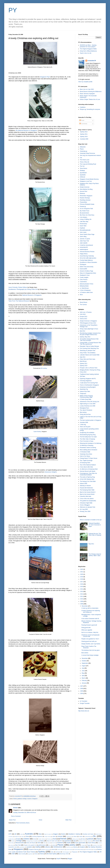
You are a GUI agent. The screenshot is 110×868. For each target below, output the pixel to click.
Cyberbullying (88, 837)
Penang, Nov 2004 (85, 511)
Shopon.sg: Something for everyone (90, 109)
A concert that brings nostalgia (90, 655)
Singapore (35, 799)
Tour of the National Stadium (88, 465)
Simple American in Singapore (88, 321)
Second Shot (84, 191)
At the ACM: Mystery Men (87, 479)
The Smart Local (85, 160)
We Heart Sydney (52, 854)
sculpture (82, 847)
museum (29, 799)
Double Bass (11, 839)
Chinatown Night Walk (86, 503)
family (35, 839)
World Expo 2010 (64, 854)
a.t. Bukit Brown (84, 288)
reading (38, 847)
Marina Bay (11, 843)
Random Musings (85, 198)
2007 (82, 686)
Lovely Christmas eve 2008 (88, 406)
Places (82, 149)
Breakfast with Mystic (88, 834)
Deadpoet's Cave (85, 275)
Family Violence (42, 839)
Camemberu (83, 282)
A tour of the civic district (87, 499)
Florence (49, 839)
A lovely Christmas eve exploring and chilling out (91, 611)
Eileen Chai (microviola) (87, 267)
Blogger (70, 859)
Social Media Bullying (79, 849)
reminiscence (58, 847)
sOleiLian (82, 177)
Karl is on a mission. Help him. (90, 632)
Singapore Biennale (34, 849)
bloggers (56, 834)
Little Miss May (84, 222)
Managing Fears (84, 408)
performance (42, 845)
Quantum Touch (96, 845)
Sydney (42, 852)
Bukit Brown (83, 361)
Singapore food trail (45, 849)
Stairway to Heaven (85, 486)
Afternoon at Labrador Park (88, 507)
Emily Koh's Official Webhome (88, 51)
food (54, 839)
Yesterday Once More (86, 454)
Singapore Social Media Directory (89, 179)
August (84, 666)
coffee (54, 836)
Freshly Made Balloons (86, 260)
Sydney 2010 (84, 137)
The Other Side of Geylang (87, 439)
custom (81, 836)
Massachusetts (20, 843)
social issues (69, 849)
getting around (75, 839)
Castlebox (83, 107)
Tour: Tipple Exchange (86, 461)
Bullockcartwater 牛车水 (87, 284)
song (94, 849)
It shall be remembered (86, 245)
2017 (82, 582)
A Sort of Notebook (85, 290)
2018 (82, 579)
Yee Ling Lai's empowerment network (90, 155)
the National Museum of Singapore (26, 130)
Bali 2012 (82, 331)
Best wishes (83, 412)
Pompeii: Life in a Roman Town (89, 368)
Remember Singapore (86, 196)
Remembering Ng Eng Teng (88, 435)
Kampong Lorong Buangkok (88, 387)
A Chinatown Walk (85, 452)
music (69, 843)
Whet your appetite (87, 630)
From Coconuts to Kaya (87, 441)
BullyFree (17, 837)
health (13, 841)
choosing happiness (37, 836)
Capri (22, 837)
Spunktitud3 (83, 173)
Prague (89, 845)
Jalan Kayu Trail (84, 241)
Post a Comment (16, 816)
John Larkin (83, 232)
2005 (82, 691)
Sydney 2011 (84, 134)
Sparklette (83, 175)
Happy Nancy (84, 254)
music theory (91, 843)
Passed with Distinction (86, 488)
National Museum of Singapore (32, 295)
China (27, 836)
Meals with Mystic (31, 843)
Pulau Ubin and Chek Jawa (88, 359)
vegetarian (30, 854)
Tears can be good (85, 427)
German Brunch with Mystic (88, 471)
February (84, 681)
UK (100, 852)
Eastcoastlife (83, 269)
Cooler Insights (84, 277)
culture (75, 836)
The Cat (82, 166)
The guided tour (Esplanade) (88, 501)
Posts (82, 120)
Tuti (81, 158)
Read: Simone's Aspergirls (87, 94)
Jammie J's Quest (85, 239)
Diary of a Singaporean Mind (88, 273)
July (83, 668)
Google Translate (85, 703)
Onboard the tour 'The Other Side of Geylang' (95, 534)
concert (60, 836)
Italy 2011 (83, 357)
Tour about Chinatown (86, 410)
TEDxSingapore (66, 852)
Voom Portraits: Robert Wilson (18, 287)
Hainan (99, 839)
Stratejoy (82, 171)
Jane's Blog (83, 237)
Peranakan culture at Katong (88, 448)
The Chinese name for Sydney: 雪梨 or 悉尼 (95, 555)
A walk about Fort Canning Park (89, 383)
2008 (82, 604)
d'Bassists (83, 147)
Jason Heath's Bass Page (87, 234)
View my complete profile (85, 82)
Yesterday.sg (83, 151)
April (83, 676)
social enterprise (61, 849)
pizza (54, 845)
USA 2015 (83, 314)
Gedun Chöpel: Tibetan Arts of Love (90, 99)
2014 (82, 589)
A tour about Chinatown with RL (90, 619)
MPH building (44, 368)
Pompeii (83, 845)
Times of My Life (85, 162)
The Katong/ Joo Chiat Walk (88, 481)
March (84, 678)
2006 (82, 689)
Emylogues (83, 264)
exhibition (26, 839)
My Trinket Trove (85, 211)
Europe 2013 (84, 317)
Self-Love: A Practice (86, 312)
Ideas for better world (52, 841)
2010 (82, 599)
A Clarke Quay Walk (86, 399)
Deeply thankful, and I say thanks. (91, 644)
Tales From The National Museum (19, 301)
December (85, 606)
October (84, 661)
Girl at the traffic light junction (88, 258)
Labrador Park (82, 841)
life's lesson (96, 841)
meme (39, 843)
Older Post (68, 820)
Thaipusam (83, 394)
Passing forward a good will (89, 625)
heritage (24, 799)
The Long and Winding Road (88, 164)
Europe (18, 839)
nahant (12, 845)
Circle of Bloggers (85, 505)
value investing (22, 854)
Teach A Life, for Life (86, 53)
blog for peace (48, 834)
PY (13, 10)
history (42, 841)
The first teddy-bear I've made (88, 437)
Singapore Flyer (45, 77)
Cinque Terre (47, 837)
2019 (82, 577)
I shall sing (83, 425)
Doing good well (86, 628)
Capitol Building (37, 432)
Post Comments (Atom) (23, 823)
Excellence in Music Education (88, 262)
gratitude (20, 799)
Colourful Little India (85, 496)
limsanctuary (83, 224)
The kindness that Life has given (91, 650)
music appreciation (80, 843)
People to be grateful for (30, 845)
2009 (82, 601)
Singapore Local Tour (86, 181)
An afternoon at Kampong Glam (89, 469)
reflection (48, 847)
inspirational (68, 841)
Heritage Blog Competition (32, 841)
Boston (63, 834)
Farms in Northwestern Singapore (89, 385)
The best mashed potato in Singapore (90, 420)
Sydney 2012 (84, 132)
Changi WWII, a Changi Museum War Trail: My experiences (90, 343)
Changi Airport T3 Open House (89, 458)
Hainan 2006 (83, 484)
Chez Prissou (84, 280)
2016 (82, 584)
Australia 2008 (84, 139)
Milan (44, 843)
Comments (83, 124)
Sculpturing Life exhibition (87, 433)
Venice (36, 854)
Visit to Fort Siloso (85, 456)
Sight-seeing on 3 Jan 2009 (88, 404)
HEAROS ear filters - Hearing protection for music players (88, 46)
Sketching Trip (84, 389)
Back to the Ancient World (87, 494)
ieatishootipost (84, 250)
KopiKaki (82, 228)
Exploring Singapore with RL (88, 379)
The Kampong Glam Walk (87, 490)
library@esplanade (85, 230)
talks (52, 852)
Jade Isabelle (84, 243)
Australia (29, 834)
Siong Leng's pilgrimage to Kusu (89, 329)
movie (49, 843)
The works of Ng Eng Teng (87, 477)
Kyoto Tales (83, 226)
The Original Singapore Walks (88, 49)
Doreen (15, 808)
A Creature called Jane (86, 292)
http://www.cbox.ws (84, 711)
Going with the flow (85, 414)
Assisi (22, 834)
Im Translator (84, 701)
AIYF (10, 834)
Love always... (84, 217)
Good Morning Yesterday (87, 256)
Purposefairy (83, 202)
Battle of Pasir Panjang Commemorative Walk (86, 397)
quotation (29, 847)
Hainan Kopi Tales (85, 391)
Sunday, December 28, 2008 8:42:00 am (25, 813)
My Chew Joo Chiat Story (87, 215)
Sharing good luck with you (89, 641)
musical (100, 843)
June (83, 671)
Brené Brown (84, 302)
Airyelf (58, 859)
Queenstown (22, 847)
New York (18, 845)
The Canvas (83, 305)
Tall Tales (82, 376)
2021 (82, 572)
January (84, 683)
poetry (72, 845)
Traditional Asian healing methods (89, 374)
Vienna (42, 854)
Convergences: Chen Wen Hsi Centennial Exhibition (88, 474)
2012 (82, 594)
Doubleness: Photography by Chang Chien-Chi (23, 289)
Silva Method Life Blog (86, 189)
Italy (75, 841)
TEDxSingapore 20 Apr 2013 (88, 323)
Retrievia (82, 194)
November (85, 658)
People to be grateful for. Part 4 (90, 639)
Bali (40, 834)
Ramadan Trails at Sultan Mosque (89, 346)
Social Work (88, 849)
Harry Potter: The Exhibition (88, 353)
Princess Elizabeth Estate (87, 204)
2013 (82, 591)
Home (41, 820)
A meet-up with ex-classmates (90, 608)
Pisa (50, 845)
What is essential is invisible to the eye (91, 520)
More (81, 295)
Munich (54, 843)
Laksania (89, 841)
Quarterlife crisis (13, 847)
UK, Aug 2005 (84, 509)
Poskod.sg (83, 206)
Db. (95, 836)
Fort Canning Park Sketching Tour (89, 348)
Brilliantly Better (84, 286)
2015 (82, 587)
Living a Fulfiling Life (86, 219)
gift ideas (83, 839)
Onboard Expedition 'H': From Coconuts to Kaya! (95, 525)
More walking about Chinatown (89, 450)
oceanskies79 (92, 61)
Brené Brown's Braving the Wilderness (91, 92)
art (15, 834)
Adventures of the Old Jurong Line (89, 402)
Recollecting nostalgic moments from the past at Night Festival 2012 (90, 334)
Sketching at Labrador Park (88, 351)
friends (15, 799)
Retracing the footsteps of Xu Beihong (91, 443)
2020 (82, 574)
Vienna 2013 (83, 319)
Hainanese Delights (51, 472)
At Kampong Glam (85, 463)
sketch (53, 849)
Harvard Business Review (87, 252)
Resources (69, 847)
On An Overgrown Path (86, 209)
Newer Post (12, 820)
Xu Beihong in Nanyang (87, 445)
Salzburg (75, 847)
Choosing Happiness (86, 381)
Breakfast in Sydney (74, 834)
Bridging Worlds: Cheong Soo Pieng (90, 370)
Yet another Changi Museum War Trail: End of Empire (89, 340)
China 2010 (83, 372)
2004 (82, 693)
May (83, 673)
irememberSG (84, 247)
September (85, 663)
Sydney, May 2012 (85, 337)
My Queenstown (84, 213)
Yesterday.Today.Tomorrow (87, 153)
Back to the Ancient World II (88, 492)
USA (13, 854)
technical (58, 852)
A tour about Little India (86, 467)
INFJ (61, 841)
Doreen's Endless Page (86, 271)
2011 (82, 596)
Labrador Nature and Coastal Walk (90, 355)
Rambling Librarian (85, 200)
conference (69, 837)
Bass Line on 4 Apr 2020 (87, 89)
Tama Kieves (84, 168)
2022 (82, 569)
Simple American (85, 187)
